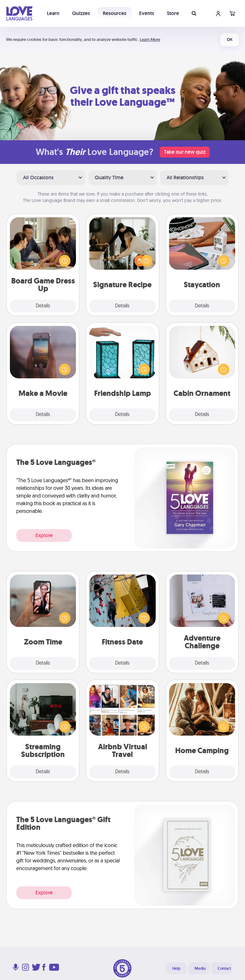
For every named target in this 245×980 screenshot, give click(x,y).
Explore (44, 535)
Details (43, 306)
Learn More (150, 39)
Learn (53, 13)
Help (176, 968)
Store (173, 13)
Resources (115, 13)
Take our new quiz (185, 152)
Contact (224, 968)
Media (200, 968)
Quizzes (81, 13)
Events (147, 13)
